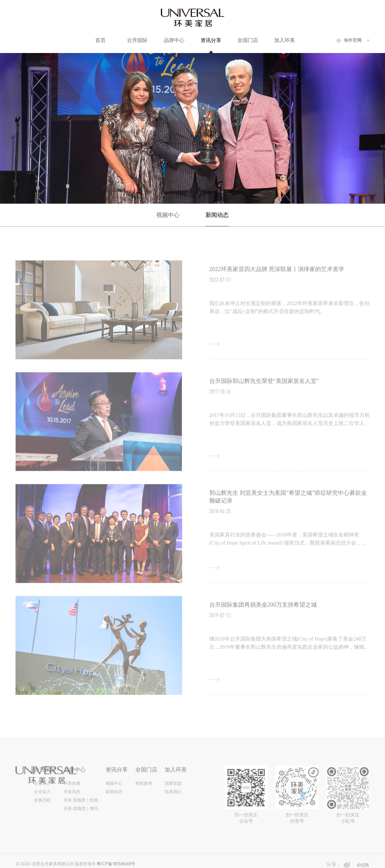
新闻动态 (217, 215)
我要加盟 (173, 788)
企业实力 (42, 797)
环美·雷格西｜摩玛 (81, 814)
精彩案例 (144, 788)
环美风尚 (72, 797)
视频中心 (168, 215)
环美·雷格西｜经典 (81, 805)
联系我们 (173, 797)
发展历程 (42, 805)
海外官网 (353, 40)
